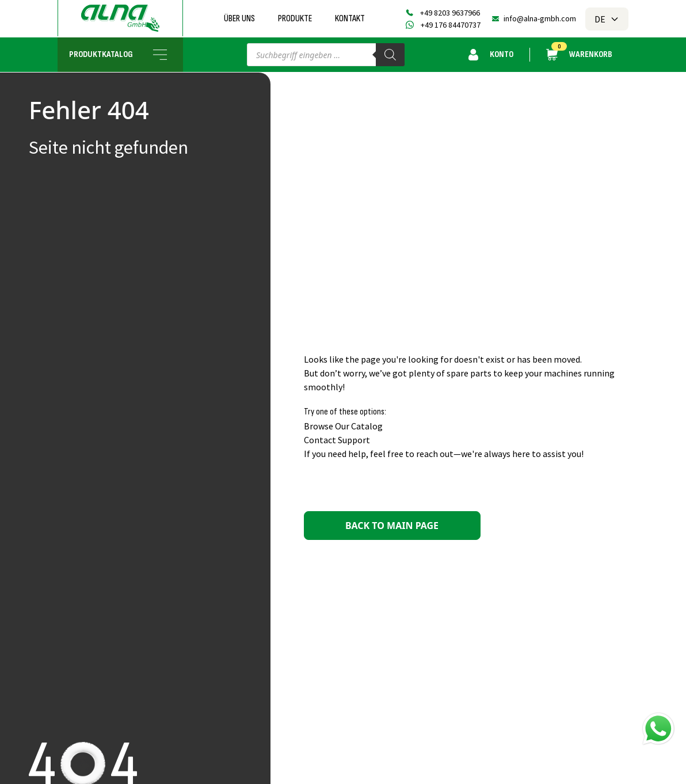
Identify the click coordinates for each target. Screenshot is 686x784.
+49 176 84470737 (451, 25)
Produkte (295, 19)
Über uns (239, 19)
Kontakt (350, 19)
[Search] (390, 55)
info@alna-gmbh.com (540, 18)
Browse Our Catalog (343, 426)
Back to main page (392, 526)
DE (607, 19)
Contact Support (337, 440)
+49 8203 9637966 (450, 13)
